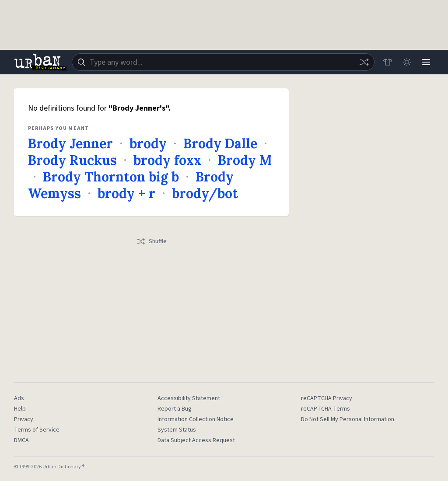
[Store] (388, 62)
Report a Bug (175, 409)
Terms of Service (37, 430)
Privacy (24, 419)
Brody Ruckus (72, 160)
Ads (19, 398)
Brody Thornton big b (111, 177)
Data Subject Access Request (196, 440)
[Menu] (426, 62)
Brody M (245, 160)
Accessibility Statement (189, 398)
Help (20, 409)
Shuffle (152, 241)
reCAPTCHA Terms (325, 409)
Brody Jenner (70, 143)
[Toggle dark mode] (407, 62)
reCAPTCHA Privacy (327, 398)
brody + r (126, 193)
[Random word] (364, 62)
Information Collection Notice (196, 419)
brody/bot (205, 193)
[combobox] (223, 62)
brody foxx (167, 160)
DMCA (21, 440)
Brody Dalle (220, 143)
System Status (177, 430)
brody (148, 143)
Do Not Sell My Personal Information (348, 419)
